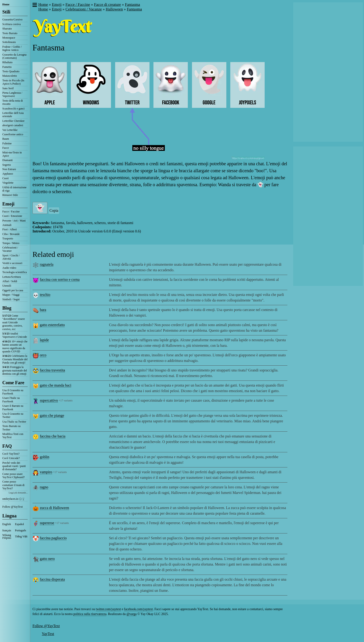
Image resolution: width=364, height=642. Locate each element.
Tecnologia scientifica (15, 272)
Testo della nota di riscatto (13, 102)
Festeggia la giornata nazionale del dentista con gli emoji (15, 370)
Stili (6, 12)
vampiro (46, 472)
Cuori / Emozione (12, 216)
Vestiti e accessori (12, 263)
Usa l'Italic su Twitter (14, 422)
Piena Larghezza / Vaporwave (12, 94)
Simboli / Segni (11, 299)
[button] (34, 5)
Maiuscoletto (10, 76)
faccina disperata (52, 579)
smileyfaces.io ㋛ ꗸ (13, 499)
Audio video (9, 268)
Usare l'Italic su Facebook (11, 400)
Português (21, 530)
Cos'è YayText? (11, 454)
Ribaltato (7, 62)
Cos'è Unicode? (11, 458)
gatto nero (47, 559)
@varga (132, 614)
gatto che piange (52, 415)
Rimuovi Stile (10, 195)
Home (6, 4)
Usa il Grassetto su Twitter (13, 415)
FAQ (7, 446)
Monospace (9, 38)
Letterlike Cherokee (13, 121)
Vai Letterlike (10, 130)
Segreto (7, 165)
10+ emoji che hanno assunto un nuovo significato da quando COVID (15, 346)
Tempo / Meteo (11, 243)
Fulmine (7, 143)
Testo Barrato (10, 33)
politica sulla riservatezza (90, 614)
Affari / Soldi (10, 281)
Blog (7, 308)
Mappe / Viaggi (11, 295)
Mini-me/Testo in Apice (12, 154)
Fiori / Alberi (10, 229)
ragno (44, 487)
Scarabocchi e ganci (13, 109)
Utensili (7, 286)
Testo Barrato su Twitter (11, 428)
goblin (44, 457)
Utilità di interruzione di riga (14, 189)
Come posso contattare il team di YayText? (13, 485)
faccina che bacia (52, 436)
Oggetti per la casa (13, 290)
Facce (6, 148)
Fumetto (7, 67)
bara (43, 310)
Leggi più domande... (18, 493)
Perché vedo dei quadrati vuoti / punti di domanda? (14, 466)
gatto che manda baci (55, 385)
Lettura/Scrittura (11, 277)
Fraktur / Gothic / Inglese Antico (12, 48)
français (7, 530)
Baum (6, 139)
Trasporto (8, 238)
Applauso (8, 174)
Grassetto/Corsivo (12, 20)
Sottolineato (9, 42)
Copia (54, 210)
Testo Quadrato (11, 71)
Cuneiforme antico (13, 134)
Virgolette (8, 183)
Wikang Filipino (7, 536)
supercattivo (49, 400)
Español (20, 524)
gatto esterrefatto (52, 325)
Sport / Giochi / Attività (11, 257)
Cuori (5, 178)
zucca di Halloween (54, 508)
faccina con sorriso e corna (60, 280)
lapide (44, 340)
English (7, 524)
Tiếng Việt (21, 536)
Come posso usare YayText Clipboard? (13, 476)
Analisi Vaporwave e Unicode (15, 335)
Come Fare (13, 383)
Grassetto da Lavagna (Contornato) (14, 56)
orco (43, 355)
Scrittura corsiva (11, 24)
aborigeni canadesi (13, 125)
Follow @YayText (13, 507)
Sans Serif (8, 88)
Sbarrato (7, 29)
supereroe (47, 523)
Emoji (8, 204)
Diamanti (8, 160)
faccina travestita (52, 370)
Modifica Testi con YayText (13, 436)
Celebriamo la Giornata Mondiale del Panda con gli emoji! (15, 359)
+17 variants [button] (66, 400)
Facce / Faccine (11, 212)
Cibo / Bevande (11, 234)
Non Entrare (9, 169)
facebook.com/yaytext (138, 609)
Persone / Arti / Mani (14, 221)
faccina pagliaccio (53, 538)
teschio (45, 295)
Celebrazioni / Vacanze (10, 249)
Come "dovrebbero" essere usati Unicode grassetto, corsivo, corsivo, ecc (14, 322)
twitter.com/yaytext (108, 609)
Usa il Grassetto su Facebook (13, 392)
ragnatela (47, 264)
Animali (7, 225)
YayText (48, 634)
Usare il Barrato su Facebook (13, 407)
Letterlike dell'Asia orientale (13, 115)
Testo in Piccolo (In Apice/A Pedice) (13, 82)
